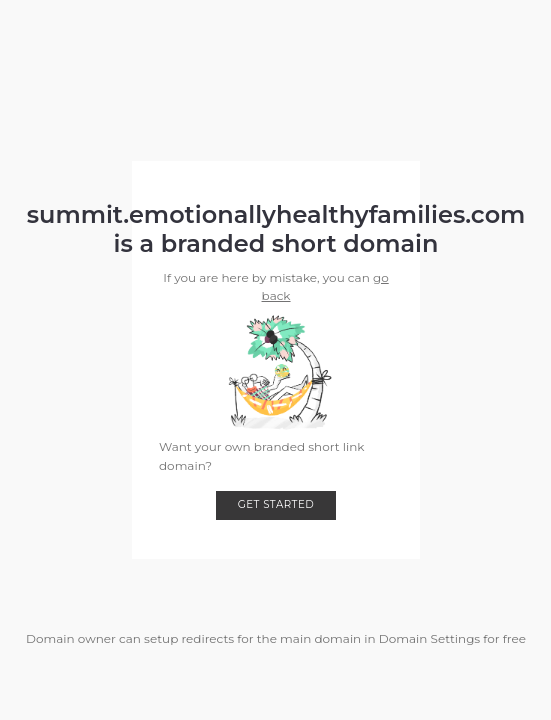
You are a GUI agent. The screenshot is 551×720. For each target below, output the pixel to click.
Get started (276, 504)
